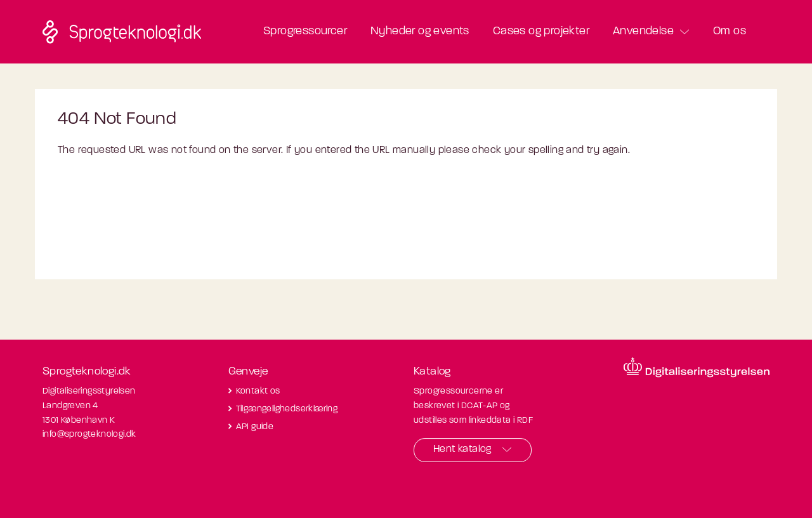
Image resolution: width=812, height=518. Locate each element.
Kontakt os (258, 391)
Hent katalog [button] (462, 449)
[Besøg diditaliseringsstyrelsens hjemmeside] (697, 368)
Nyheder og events (420, 31)
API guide (255, 427)
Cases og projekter (541, 31)
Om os (730, 31)
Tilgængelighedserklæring (287, 409)
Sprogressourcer (305, 31)
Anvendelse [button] (643, 31)
